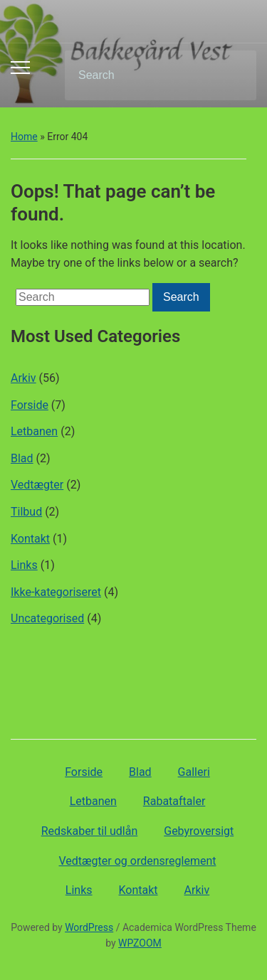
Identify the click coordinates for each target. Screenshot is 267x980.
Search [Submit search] (234, 75)
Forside (30, 405)
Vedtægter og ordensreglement (138, 861)
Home (24, 137)
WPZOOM (140, 943)
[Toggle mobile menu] (20, 68)
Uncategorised (47, 618)
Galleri (194, 772)
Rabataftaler (174, 801)
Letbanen (34, 431)
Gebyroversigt (199, 831)
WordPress (89, 927)
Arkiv (23, 378)
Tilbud (26, 512)
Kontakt (30, 539)
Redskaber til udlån (90, 831)
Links (24, 565)
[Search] (142, 75)
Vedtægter (37, 485)
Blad (22, 458)
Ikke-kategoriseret (56, 592)
